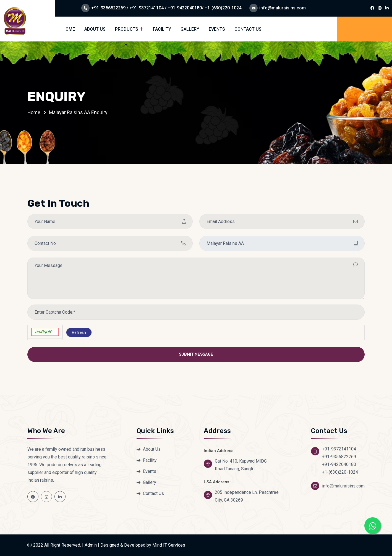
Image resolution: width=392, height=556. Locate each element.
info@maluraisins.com (283, 8)
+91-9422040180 (339, 464)
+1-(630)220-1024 (340, 472)
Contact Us (248, 29)
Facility (162, 29)
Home (69, 29)
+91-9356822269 (339, 457)
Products (127, 29)
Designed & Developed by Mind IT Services (143, 545)
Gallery (190, 29)
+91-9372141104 (339, 449)
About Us (95, 29)
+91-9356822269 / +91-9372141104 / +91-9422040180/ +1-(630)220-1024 (166, 8)
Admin (91, 545)
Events (217, 29)
